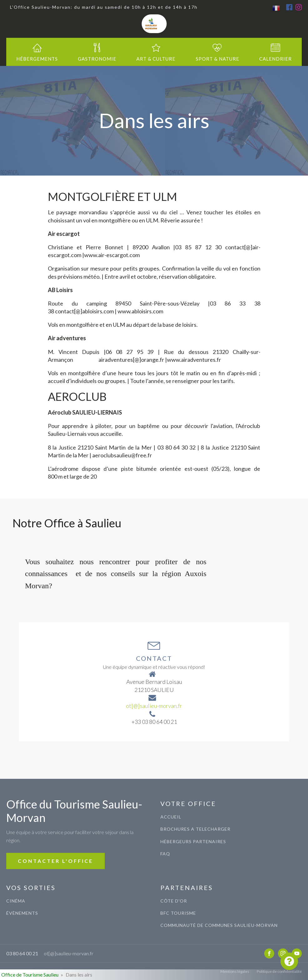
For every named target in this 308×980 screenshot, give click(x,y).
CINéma (16, 901)
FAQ (165, 854)
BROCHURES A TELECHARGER (195, 829)
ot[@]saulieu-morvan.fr (154, 706)
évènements (22, 913)
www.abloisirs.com (140, 311)
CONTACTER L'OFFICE (56, 861)
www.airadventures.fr (194, 360)
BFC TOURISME (178, 913)
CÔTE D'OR (174, 901)
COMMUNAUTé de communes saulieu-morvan (219, 925)
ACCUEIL (171, 817)
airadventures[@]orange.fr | (133, 360)
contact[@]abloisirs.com (84, 311)
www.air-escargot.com (112, 255)
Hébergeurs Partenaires (193, 841)
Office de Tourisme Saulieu (30, 975)
